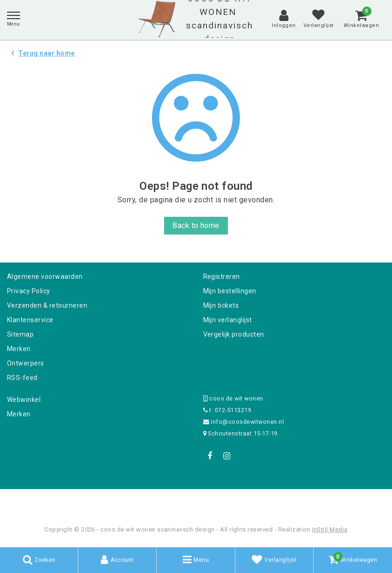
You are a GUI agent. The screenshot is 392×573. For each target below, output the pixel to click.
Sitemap (20, 334)
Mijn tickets (221, 305)
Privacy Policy (29, 291)
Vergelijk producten (234, 334)
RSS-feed (22, 378)
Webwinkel (24, 400)
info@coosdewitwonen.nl (244, 422)
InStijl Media (330, 529)
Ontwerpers (26, 363)
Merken (19, 349)
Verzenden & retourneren (47, 305)
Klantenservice (30, 320)
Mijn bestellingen (230, 291)
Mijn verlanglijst (228, 320)
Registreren (222, 276)
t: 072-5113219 (227, 410)
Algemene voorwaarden (45, 276)
